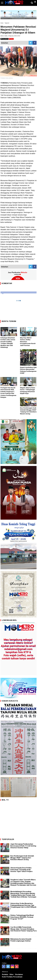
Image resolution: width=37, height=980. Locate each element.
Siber (12, 974)
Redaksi (5, 974)
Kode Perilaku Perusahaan (12, 977)
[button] (35, 1)
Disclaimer (19, 974)
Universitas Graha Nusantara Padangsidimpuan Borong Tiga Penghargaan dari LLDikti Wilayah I (23, 906)
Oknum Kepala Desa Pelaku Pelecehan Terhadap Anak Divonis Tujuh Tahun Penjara (21, 870)
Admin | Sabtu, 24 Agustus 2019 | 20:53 (10, 36)
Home (2, 23)
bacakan (4, 39)
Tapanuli (7, 23)
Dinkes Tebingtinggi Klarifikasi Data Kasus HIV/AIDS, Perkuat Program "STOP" (22, 917)
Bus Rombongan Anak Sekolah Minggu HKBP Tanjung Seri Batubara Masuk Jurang (22, 858)
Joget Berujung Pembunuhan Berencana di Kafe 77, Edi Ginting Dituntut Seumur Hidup (23, 846)
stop (11, 39)
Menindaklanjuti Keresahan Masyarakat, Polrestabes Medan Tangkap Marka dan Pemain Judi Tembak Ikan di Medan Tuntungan (23, 894)
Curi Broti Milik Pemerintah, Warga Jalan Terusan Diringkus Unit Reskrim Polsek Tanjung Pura (23, 929)
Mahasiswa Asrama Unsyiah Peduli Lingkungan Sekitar (21, 940)
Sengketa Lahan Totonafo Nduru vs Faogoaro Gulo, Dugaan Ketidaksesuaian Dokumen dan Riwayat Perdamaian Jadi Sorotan (23, 882)
